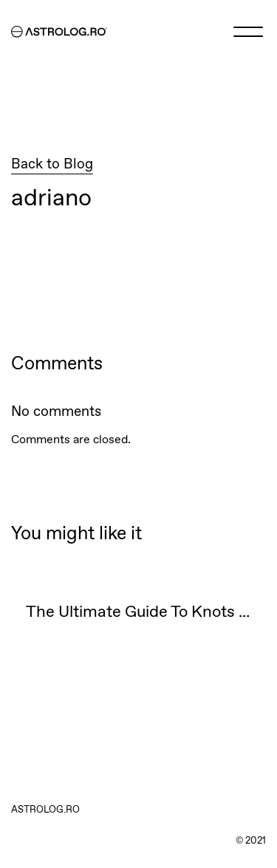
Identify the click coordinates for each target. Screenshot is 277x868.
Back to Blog (52, 164)
